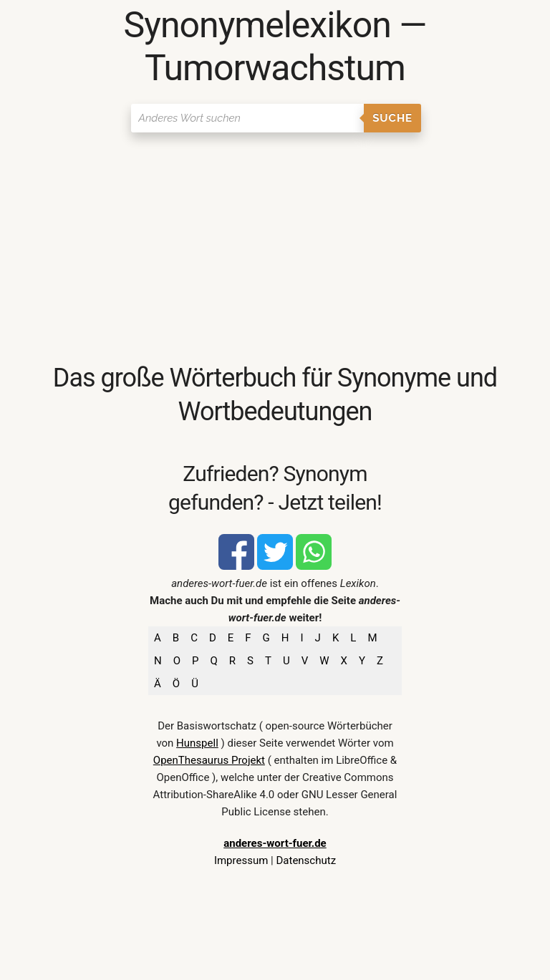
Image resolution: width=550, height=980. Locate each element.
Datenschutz (306, 860)
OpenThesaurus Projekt (209, 760)
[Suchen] (247, 118)
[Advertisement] (275, 247)
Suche (392, 118)
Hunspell (197, 743)
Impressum (241, 860)
